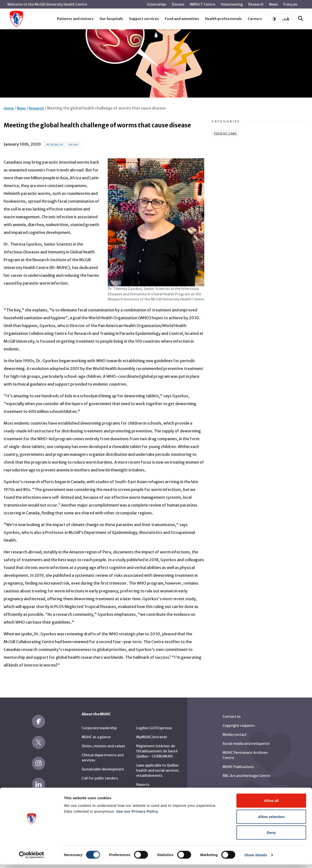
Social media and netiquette (246, 744)
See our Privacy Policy (137, 815)
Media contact (235, 735)
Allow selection (271, 820)
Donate (178, 4)
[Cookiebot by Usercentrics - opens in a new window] (32, 858)
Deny (271, 836)
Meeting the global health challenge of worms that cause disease (106, 108)
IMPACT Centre (203, 4)
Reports (143, 785)
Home (9, 108)
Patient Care (225, 133)
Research (256, 4)
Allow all (271, 804)
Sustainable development (103, 769)
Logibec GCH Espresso (154, 728)
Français (290, 4)
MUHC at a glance (96, 737)
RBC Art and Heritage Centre (246, 776)
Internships (157, 4)
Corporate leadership (99, 728)
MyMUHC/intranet (152, 737)
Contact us (232, 717)
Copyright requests (239, 726)
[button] (75, 19)
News (273, 4)
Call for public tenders (100, 778)
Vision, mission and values (103, 746)
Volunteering (232, 4)
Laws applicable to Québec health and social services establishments (158, 770)
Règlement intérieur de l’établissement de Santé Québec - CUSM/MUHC (157, 751)
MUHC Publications (238, 767)
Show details (256, 858)
